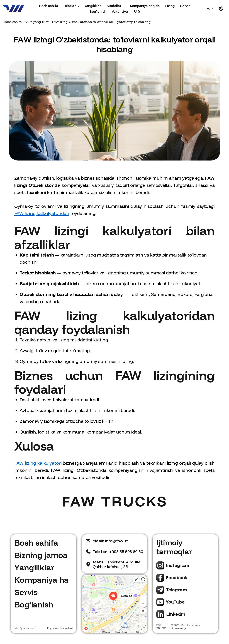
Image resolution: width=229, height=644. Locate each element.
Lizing (170, 6)
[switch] (221, 9)
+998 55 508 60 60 (118, 552)
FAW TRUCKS (161, 627)
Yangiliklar (93, 6)
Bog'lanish (98, 11)
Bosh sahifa (49, 6)
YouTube (175, 602)
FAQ (137, 11)
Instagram (178, 565)
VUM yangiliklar (37, 22)
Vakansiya (120, 11)
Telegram (176, 590)
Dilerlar (71, 6)
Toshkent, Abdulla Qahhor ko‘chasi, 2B (117, 564)
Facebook (177, 577)
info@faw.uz (110, 541)
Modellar (116, 6)
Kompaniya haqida (145, 6)
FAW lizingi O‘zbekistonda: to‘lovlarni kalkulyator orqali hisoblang (101, 22)
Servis (185, 6)
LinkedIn (176, 614)
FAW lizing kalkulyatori (38, 463)
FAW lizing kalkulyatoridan (42, 213)
